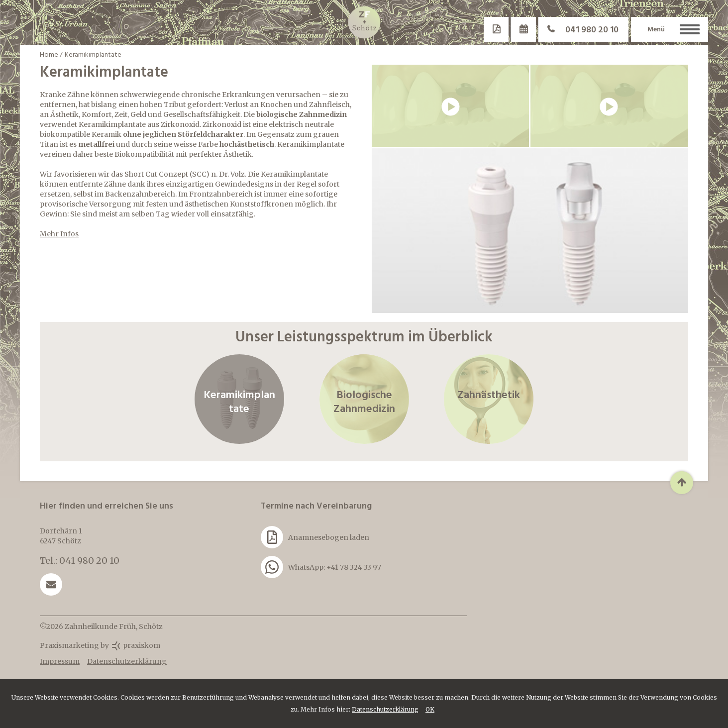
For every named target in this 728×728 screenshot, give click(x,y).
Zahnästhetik (489, 399)
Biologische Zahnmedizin (364, 399)
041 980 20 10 (578, 29)
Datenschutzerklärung (385, 709)
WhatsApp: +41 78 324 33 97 (321, 567)
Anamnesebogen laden (315, 537)
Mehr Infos (59, 234)
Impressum (60, 661)
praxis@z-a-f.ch (51, 584)
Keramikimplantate (239, 399)
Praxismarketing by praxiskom (100, 645)
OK (430, 709)
